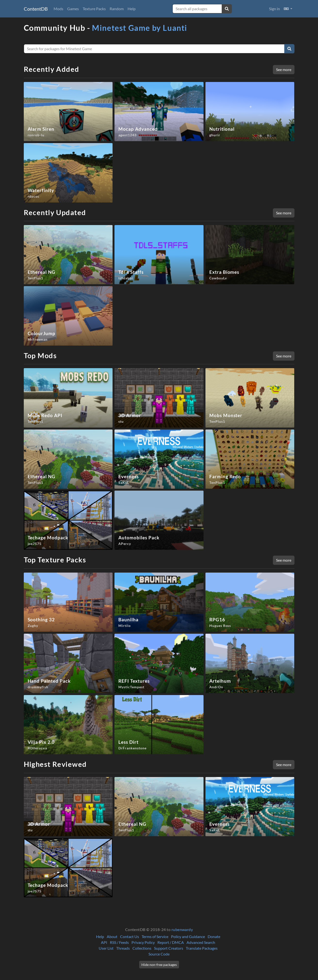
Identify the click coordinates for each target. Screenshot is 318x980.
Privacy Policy (143, 942)
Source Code (159, 954)
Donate (214, 936)
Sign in (274, 9)
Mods (58, 9)
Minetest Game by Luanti (140, 28)
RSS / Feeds (119, 942)
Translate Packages (202, 948)
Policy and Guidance (188, 936)
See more (284, 69)
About (112, 936)
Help (132, 9)
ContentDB (36, 9)
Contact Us (130, 936)
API (104, 942)
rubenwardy (182, 929)
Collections (142, 948)
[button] (288, 9)
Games (73, 9)
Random (117, 9)
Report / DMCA (171, 942)
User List (106, 948)
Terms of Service (155, 936)
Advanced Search (201, 942)
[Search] (289, 49)
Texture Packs (94, 9)
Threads (123, 948)
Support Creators (169, 948)
